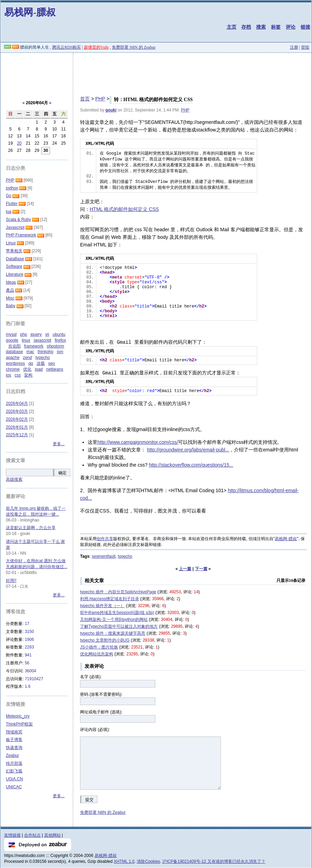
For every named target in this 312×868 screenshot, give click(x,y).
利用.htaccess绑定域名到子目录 (110, 599)
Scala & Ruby (18, 220)
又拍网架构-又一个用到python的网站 (114, 620)
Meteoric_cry (18, 716)
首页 (85, 99)
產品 (10, 290)
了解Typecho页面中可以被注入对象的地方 (119, 626)
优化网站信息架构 (97, 654)
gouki (111, 110)
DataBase (15, 259)
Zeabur (12, 755)
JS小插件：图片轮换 (99, 647)
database (14, 352)
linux (26, 340)
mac (30, 352)
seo (52, 363)
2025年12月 (17, 435)
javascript (43, 340)
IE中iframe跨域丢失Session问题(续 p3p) (117, 613)
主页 (232, 27)
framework (34, 346)
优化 (27, 369)
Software (14, 266)
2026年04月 (17, 403)
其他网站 (52, 835)
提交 (89, 800)
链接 (305, 27)
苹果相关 (14, 251)
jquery (36, 334)
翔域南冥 (14, 732)
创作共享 (105, 539)
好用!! (11, 581)
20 (19, 143)
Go (9, 196)
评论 (291, 27)
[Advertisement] (156, 72)
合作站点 (32, 835)
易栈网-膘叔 (30, 12)
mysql (11, 334)
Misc (10, 298)
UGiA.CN (14, 779)
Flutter (12, 204)
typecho (125, 556)
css (18, 375)
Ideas (11, 282)
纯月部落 (14, 763)
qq (31, 363)
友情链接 (12, 835)
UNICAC (14, 787)
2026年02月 (17, 419)
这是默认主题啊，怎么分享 (31, 528)
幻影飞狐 (14, 771)
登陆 (305, 47)
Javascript (15, 227)
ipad (39, 369)
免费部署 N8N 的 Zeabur (134, 47)
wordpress (15, 363)
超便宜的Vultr (96, 47)
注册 (294, 47)
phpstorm (56, 346)
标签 (276, 27)
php (23, 334)
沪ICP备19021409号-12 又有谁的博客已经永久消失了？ (214, 861)
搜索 (261, 27)
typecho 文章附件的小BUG (105, 640)
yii (47, 334)
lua (9, 212)
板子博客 (14, 740)
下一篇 (201, 569)
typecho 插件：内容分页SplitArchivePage (118, 592)
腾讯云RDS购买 (66, 47)
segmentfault (104, 556)
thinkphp (45, 352)
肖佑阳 (14, 346)
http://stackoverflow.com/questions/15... (191, 465)
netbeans (55, 369)
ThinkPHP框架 (19, 724)
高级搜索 (14, 479)
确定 (62, 473)
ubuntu (59, 334)
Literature (15, 274)
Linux (11, 243)
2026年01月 (17, 427)
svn (60, 352)
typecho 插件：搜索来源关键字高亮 (113, 633)
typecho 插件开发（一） (102, 606)
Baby (11, 306)
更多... (59, 444)
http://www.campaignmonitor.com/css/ (138, 442)
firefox (60, 340)
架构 (28, 375)
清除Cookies (148, 861)
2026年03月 (17, 411)
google (12, 340)
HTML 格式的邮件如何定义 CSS (124, 209)
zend (27, 358)
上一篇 (185, 569)
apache (13, 358)
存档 (246, 27)
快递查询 (14, 748)
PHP (100, 99)
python (12, 188)
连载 (41, 363)
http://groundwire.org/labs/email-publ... (188, 450)
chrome (13, 369)
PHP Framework (21, 235)
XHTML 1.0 (124, 861)
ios (8, 375)
